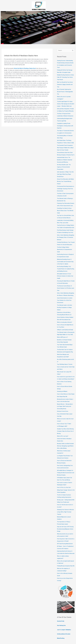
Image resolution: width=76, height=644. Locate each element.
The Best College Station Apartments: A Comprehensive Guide (65, 247)
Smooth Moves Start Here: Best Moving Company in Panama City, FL (65, 152)
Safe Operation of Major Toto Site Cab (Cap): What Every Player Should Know (65, 173)
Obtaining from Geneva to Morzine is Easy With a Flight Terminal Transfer (65, 502)
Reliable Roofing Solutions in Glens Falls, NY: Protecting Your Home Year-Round (65, 77)
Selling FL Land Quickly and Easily (65, 324)
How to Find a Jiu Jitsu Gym (64, 478)
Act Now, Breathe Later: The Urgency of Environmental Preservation (64, 166)
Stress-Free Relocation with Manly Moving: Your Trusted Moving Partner (65, 180)
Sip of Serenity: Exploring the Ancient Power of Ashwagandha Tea (65, 91)
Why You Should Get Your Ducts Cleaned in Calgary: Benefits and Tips (65, 84)
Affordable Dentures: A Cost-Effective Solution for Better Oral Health (65, 272)
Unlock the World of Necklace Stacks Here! (25, 68)
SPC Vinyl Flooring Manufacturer (65, 533)
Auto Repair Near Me (62, 390)
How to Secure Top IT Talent (64, 416)
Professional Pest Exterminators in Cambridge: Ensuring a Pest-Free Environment (66, 187)
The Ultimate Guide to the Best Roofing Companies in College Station (65, 303)
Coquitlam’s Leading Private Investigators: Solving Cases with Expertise (65, 124)
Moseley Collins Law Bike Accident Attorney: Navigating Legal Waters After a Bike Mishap (65, 437)
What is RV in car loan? (63, 428)
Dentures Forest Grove (63, 404)
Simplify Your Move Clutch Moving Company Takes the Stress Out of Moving (65, 423)
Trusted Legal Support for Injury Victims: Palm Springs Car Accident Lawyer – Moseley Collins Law (66, 103)
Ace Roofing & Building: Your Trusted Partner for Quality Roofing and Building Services (66, 265)
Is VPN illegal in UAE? (62, 418)
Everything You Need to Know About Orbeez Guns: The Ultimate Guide (65, 209)
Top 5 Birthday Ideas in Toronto (65, 358)
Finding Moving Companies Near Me (66, 554)
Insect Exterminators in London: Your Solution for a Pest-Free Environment (65, 296)
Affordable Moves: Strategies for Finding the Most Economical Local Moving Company (66, 464)
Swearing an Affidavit (62, 385)
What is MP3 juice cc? (62, 332)
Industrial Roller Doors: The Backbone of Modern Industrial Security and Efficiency (65, 159)
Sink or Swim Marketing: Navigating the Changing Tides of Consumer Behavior (66, 235)
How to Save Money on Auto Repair (66, 387)
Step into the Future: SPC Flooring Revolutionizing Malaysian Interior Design (65, 518)
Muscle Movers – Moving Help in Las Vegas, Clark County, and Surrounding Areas (65, 399)
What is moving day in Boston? (65, 317)
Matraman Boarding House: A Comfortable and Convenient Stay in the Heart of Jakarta (65, 258)
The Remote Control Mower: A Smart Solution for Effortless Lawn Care (66, 284)
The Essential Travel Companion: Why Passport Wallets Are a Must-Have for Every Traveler (65, 145)
